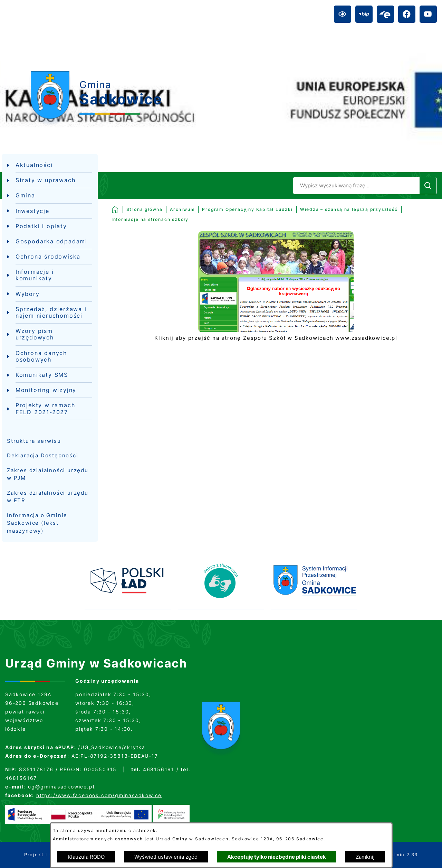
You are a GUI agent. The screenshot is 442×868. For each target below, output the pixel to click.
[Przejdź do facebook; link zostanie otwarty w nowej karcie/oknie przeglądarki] (407, 14)
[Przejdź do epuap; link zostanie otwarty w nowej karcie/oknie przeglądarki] (385, 14)
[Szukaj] (428, 186)
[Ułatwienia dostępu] (343, 14)
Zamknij (365, 857)
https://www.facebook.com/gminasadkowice (99, 795)
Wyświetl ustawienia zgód (166, 857)
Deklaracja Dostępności (43, 455)
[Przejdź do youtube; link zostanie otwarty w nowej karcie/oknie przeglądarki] (428, 14)
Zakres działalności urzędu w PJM (48, 474)
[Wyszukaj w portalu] (356, 186)
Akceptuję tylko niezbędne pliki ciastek (277, 857)
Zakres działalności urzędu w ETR (48, 497)
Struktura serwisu (34, 441)
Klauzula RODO (86, 857)
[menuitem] (50, 165)
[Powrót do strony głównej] (137, 209)
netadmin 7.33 (399, 855)
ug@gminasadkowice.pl (61, 787)
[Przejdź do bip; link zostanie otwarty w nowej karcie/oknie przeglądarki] (364, 14)
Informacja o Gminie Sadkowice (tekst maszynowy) (37, 523)
